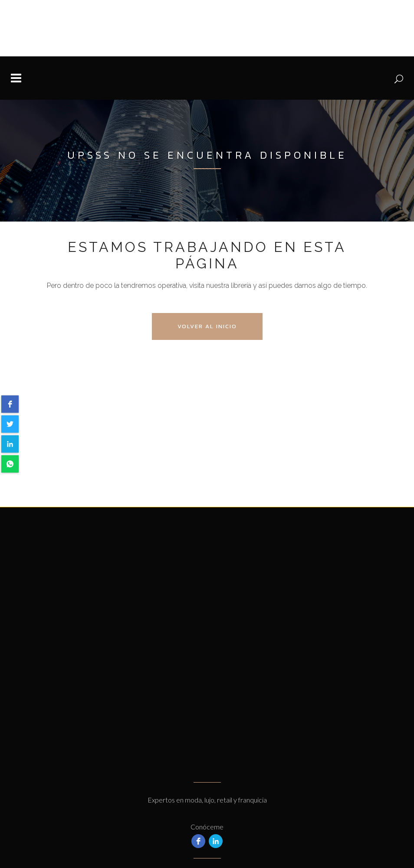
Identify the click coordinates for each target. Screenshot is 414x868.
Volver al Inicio (207, 326)
